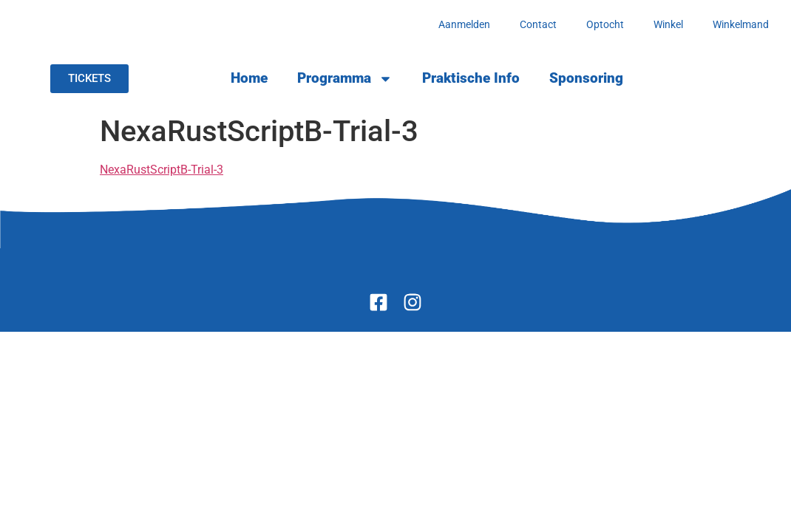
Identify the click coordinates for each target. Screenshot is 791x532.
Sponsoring (586, 78)
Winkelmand (741, 24)
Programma (345, 79)
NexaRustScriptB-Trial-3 (162, 170)
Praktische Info (471, 78)
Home (249, 78)
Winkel (668, 24)
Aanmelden (464, 24)
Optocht (605, 24)
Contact (538, 24)
